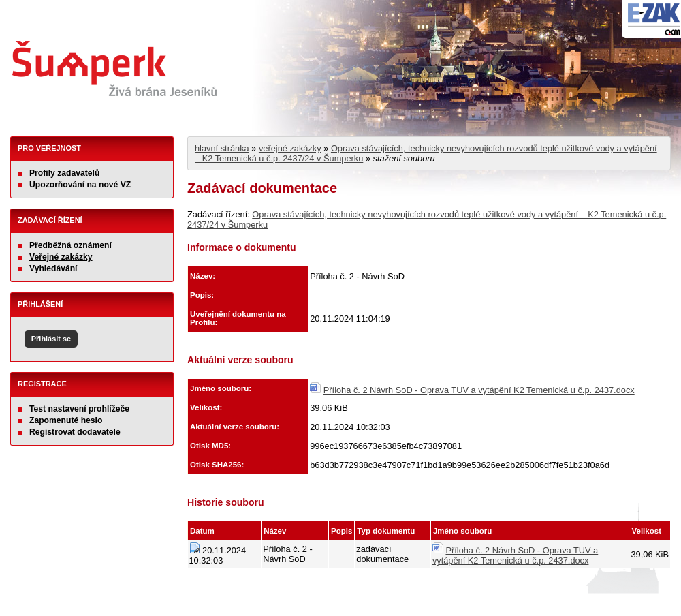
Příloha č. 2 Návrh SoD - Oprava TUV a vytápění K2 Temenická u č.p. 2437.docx (479, 390)
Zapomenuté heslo (66, 420)
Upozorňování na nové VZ (80, 185)
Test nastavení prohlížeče (79, 409)
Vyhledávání (53, 268)
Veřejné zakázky (61, 257)
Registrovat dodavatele (75, 432)
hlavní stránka (222, 148)
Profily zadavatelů (64, 173)
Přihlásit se (51, 339)
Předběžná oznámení (70, 245)
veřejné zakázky (290, 148)
